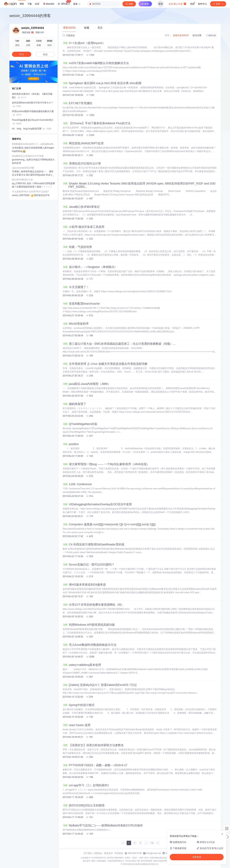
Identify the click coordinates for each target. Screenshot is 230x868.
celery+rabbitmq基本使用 (82, 665)
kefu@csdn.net (154, 853)
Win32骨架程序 (76, 324)
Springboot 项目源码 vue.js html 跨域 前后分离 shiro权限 (102, 83)
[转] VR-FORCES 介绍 (22, 180)
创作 (218, 4)
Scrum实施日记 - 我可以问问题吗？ (89, 565)
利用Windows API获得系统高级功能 (89, 625)
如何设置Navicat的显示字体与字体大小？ (33, 104)
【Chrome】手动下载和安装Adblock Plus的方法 (97, 123)
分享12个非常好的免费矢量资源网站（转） (93, 605)
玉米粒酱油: (18, 148)
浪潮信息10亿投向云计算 (82, 163)
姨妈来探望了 (74, 404)
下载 (29, 4)
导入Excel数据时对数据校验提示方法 (90, 645)
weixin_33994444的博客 (30, 16)
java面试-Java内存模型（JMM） (87, 384)
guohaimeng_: (19, 160)
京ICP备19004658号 (115, 858)
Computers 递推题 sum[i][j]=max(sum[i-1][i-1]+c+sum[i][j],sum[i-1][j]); (109, 524)
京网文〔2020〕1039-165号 (137, 858)
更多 (77, 4)
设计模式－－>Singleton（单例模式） (90, 267)
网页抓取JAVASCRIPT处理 (83, 143)
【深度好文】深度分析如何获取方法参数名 (93, 745)
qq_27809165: (19, 183)
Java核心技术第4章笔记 (81, 207)
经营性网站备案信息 (158, 858)
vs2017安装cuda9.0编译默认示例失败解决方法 (96, 63)
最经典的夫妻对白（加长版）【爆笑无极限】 (32, 96)
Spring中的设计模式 (79, 705)
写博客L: (17, 171)
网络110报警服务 (99, 861)
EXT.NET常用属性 (77, 103)
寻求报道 (119, 853)
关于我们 (88, 853)
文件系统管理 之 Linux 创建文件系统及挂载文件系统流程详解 (105, 364)
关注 (22, 54)
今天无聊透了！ (76, 287)
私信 (45, 54)
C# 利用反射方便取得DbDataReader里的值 (94, 544)
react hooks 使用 (77, 725)
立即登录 (197, 857)
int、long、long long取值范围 (32, 129)
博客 (22, 4)
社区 (37, 4)
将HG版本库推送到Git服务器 (84, 585)
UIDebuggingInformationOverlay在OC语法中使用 (97, 504)
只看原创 (69, 35)
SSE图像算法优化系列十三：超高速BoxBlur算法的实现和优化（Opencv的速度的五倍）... (33, 144)
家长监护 (87, 861)
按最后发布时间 (181, 35)
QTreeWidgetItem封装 (80, 424)
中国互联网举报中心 (116, 861)
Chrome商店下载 (133, 861)
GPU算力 (64, 3)
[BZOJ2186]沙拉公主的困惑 (84, 805)
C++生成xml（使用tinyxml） (84, 43)
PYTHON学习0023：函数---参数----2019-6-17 (95, 765)
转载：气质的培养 (77, 247)
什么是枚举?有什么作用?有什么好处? (30, 192)
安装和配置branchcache (81, 304)
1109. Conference (77, 484)
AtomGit (48, 4)
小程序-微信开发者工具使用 (84, 227)
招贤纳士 (98, 853)
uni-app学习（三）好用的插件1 (86, 785)
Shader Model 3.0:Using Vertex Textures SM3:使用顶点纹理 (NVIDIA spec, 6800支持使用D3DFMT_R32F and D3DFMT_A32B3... (139, 185)
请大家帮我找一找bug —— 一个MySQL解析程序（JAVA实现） (106, 464)
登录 (161, 4)
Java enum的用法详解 (23, 168)
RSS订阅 (211, 35)
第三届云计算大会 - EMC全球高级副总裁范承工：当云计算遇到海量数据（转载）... (119, 344)
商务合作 (109, 853)
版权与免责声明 (160, 861)
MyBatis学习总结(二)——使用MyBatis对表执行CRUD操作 (103, 825)
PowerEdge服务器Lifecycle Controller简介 (33, 122)
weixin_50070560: (21, 195)
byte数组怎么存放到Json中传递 (28, 156)
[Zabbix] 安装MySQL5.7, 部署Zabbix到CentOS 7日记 (100, 685)
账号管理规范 (147, 861)
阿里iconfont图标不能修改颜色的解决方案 (33, 113)
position (71, 444)
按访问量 (197, 35)
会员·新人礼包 (178, 4)
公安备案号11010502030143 (93, 858)
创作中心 (202, 4)
